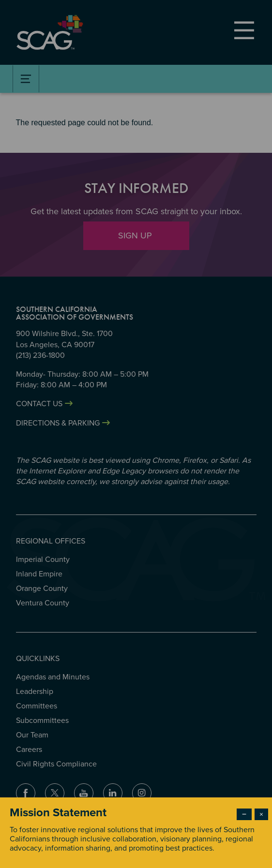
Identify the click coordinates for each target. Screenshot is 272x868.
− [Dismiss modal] (244, 814)
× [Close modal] (261, 814)
